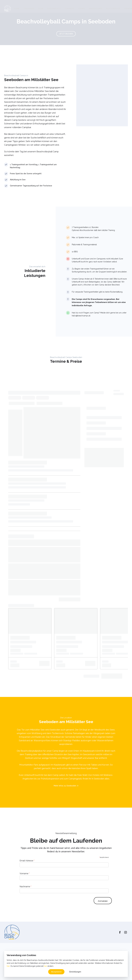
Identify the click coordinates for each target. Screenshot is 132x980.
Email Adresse (27, 861)
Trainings (29, 9)
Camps (82, 9)
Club (41, 9)
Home (17, 9)
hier (8, 966)
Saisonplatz (54, 9)
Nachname (26, 886)
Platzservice (113, 9)
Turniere (70, 9)
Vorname (25, 873)
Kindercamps (96, 9)
